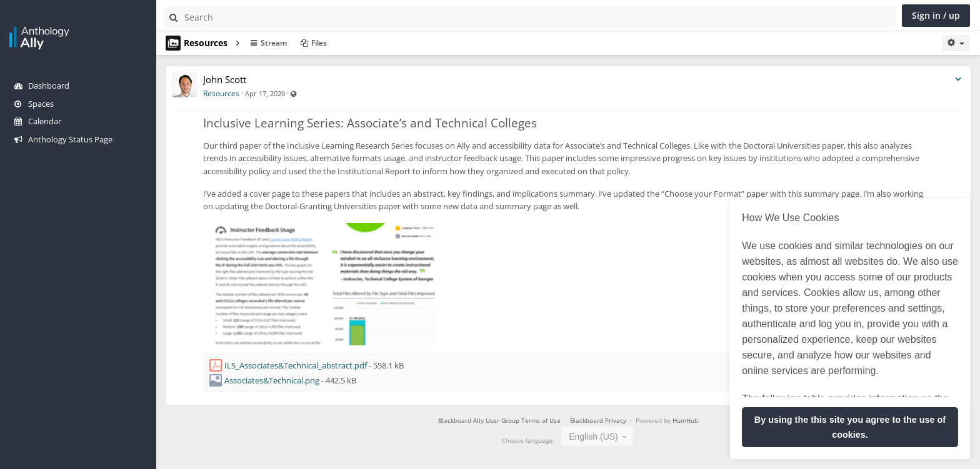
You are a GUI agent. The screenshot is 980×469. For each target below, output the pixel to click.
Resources (221, 93)
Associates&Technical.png (272, 380)
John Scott (225, 79)
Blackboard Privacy (599, 420)
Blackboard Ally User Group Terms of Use (499, 420)
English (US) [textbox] (593, 437)
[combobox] (597, 436)
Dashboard (42, 86)
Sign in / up (936, 15)
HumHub (685, 420)
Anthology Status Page (63, 139)
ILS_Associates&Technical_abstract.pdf (296, 365)
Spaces (34, 104)
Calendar (38, 121)
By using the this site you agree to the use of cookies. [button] (850, 427)
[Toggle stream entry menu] (958, 80)
